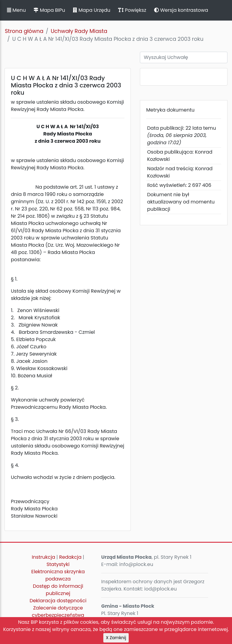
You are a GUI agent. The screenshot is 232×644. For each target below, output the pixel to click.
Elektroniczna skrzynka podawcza (58, 575)
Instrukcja (43, 557)
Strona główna (24, 31)
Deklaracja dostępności (58, 601)
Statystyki (58, 564)
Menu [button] (16, 10)
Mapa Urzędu (92, 10)
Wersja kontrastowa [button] (181, 10)
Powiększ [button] (132, 10)
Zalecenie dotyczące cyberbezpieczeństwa (58, 611)
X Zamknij (116, 638)
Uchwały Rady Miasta (79, 31)
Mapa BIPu (49, 10)
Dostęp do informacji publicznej (58, 590)
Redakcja (70, 557)
